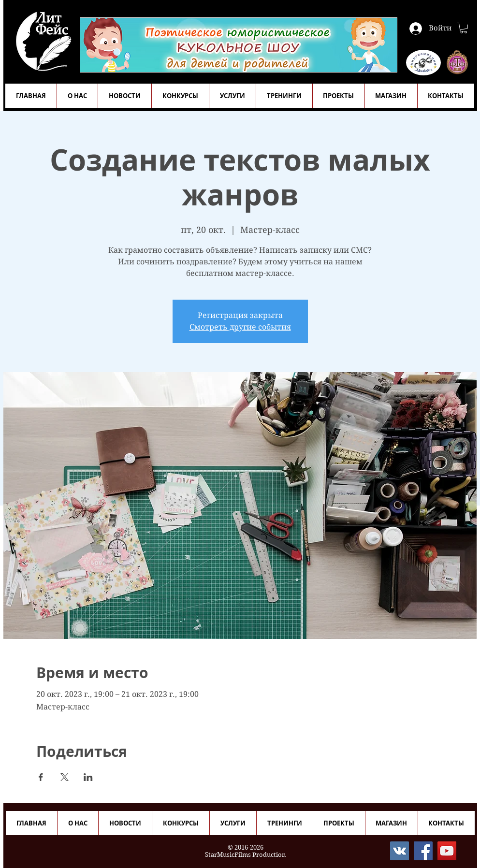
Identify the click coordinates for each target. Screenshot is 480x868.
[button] (464, 28)
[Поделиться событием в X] (65, 777)
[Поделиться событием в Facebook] (41, 777)
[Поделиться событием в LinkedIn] (88, 777)
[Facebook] (423, 851)
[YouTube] (447, 851)
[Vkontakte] (400, 851)
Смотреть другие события (240, 327)
